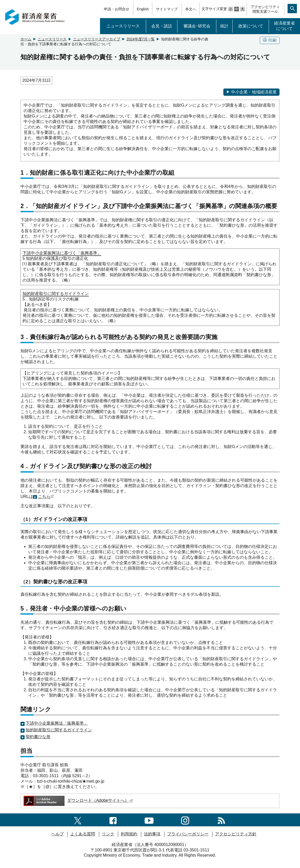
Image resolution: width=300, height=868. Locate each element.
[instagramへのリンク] (185, 820)
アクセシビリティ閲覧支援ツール (265, 9)
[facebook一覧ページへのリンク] (113, 820)
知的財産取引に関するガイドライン (59, 730)
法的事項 (152, 834)
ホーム (26, 39)
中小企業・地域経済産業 (251, 92)
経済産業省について (284, 26)
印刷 (270, 40)
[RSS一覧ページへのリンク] (221, 820)
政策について (251, 26)
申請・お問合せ (117, 9)
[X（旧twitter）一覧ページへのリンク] (78, 820)
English (143, 9)
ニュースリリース (123, 26)
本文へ (191, 9)
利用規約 (129, 834)
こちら (44, 496)
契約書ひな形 (38, 737)
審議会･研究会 (197, 26)
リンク (108, 834)
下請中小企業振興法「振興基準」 (57, 723)
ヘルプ (58, 834)
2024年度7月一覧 (141, 39)
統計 (224, 26)
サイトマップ (167, 9)
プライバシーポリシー (188, 834)
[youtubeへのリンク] (149, 820)
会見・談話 (162, 26)
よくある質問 (83, 834)
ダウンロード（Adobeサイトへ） (78, 800)
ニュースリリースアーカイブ (97, 39)
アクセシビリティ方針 (236, 834)
